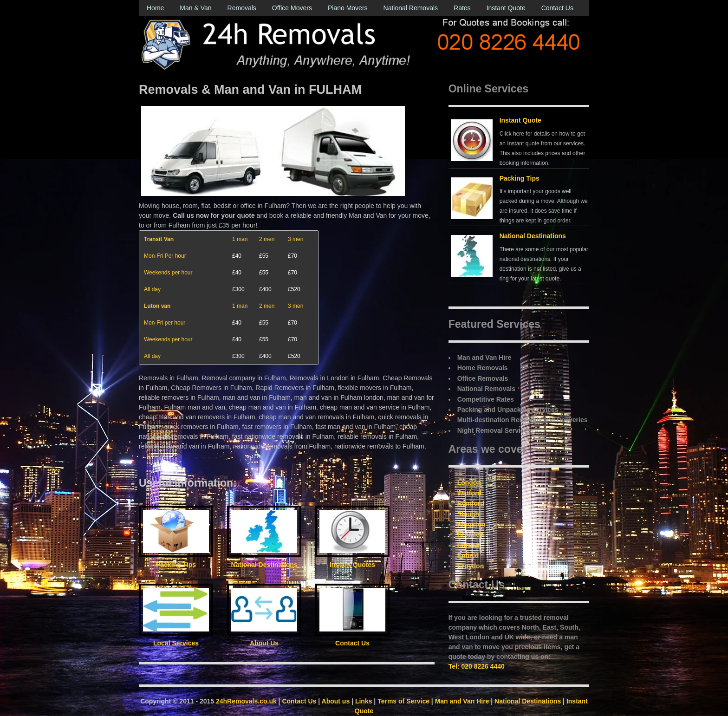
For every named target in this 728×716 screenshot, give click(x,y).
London (469, 482)
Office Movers (292, 8)
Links (364, 701)
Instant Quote (506, 8)
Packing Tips (520, 178)
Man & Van (195, 8)
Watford (469, 493)
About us (336, 701)
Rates (462, 8)
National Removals (411, 8)
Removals (242, 8)
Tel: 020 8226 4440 (477, 666)
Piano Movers (348, 8)
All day (152, 289)
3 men (296, 239)
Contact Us (557, 8)
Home (155, 8)
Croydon (471, 566)
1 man (240, 239)
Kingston (471, 524)
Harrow (468, 545)
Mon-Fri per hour (165, 323)
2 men (267, 239)
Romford (471, 503)
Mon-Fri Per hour (165, 256)
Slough (468, 514)
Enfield (468, 555)
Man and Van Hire (462, 701)
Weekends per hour (168, 273)
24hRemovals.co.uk (246, 701)
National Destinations (533, 236)
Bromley (470, 534)
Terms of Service (403, 701)
